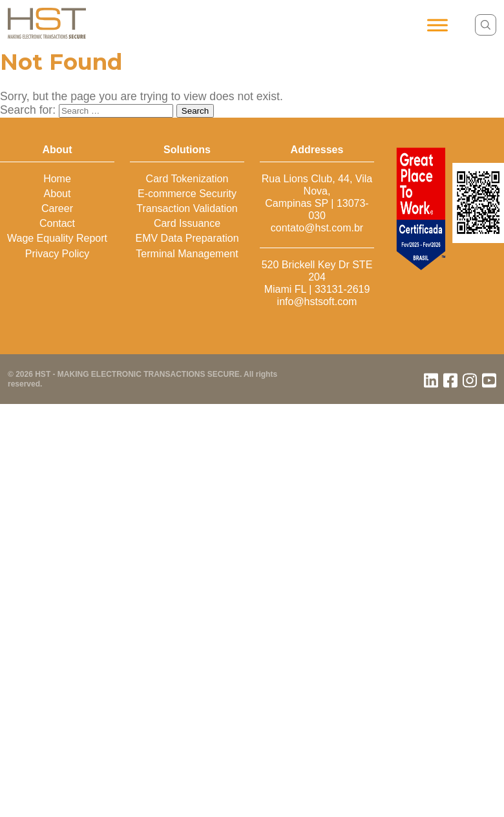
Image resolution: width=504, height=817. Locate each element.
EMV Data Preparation (187, 238)
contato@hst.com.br (317, 228)
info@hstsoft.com (317, 302)
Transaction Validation (187, 208)
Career (57, 208)
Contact (57, 223)
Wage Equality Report (57, 238)
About (58, 194)
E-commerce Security (187, 194)
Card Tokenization (187, 179)
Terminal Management (187, 254)
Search (195, 111)
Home (57, 179)
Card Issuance (187, 223)
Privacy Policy (58, 254)
